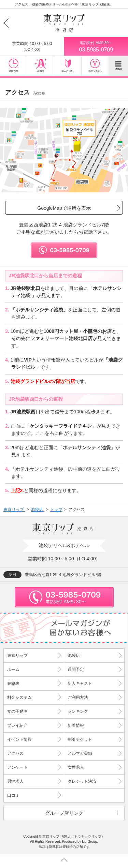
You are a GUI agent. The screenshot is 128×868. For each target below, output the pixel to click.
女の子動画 (17, 711)
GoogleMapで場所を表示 (64, 208)
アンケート (17, 767)
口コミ (13, 795)
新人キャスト (80, 683)
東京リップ (17, 656)
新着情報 (76, 725)
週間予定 (76, 670)
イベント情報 (19, 739)
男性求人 (15, 781)
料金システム (19, 697)
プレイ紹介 (17, 725)
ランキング (78, 711)
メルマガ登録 (80, 753)
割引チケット (80, 739)
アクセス (15, 753)
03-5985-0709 (96, 46)
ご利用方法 (78, 697)
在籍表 (13, 683)
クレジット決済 (82, 781)
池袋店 (74, 656)
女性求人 (76, 767)
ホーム (13, 670)
